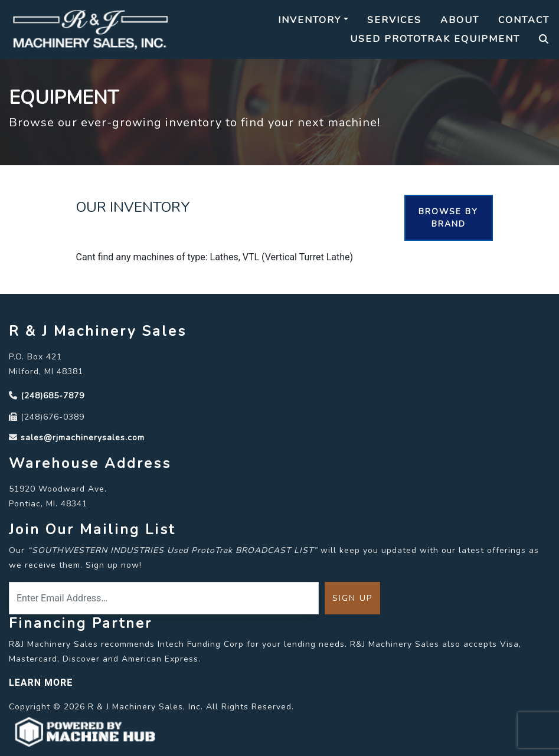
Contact (524, 20)
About (460, 20)
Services (394, 20)
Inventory (310, 20)
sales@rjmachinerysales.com (83, 438)
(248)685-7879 (53, 396)
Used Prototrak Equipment (435, 39)
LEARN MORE (41, 683)
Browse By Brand (448, 218)
